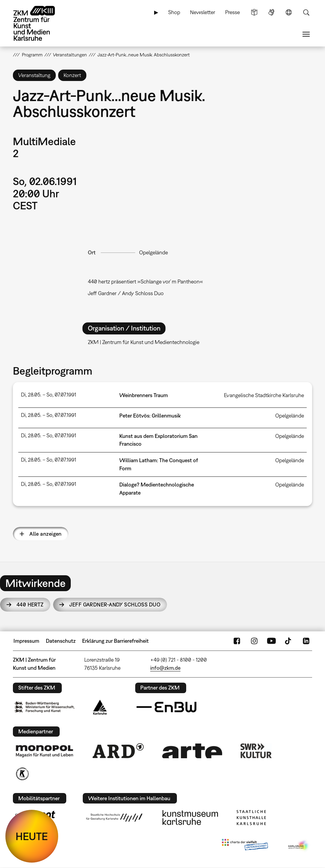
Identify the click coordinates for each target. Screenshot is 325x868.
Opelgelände (154, 252)
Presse (233, 12)
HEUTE (32, 836)
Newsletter (203, 12)
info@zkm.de (165, 668)
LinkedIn (306, 641)
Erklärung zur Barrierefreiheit (115, 641)
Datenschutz (61, 641)
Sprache (289, 12)
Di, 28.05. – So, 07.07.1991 (49, 395)
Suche (306, 12)
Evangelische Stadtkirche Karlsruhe (264, 395)
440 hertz (30, 605)
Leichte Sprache (254, 12)
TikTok (289, 641)
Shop (174, 12)
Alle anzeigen (46, 534)
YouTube (271, 641)
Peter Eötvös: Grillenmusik (150, 416)
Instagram (254, 641)
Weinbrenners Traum (144, 395)
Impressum (26, 641)
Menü (306, 34)
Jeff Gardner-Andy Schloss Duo (115, 605)
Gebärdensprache (271, 12)
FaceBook (237, 641)
